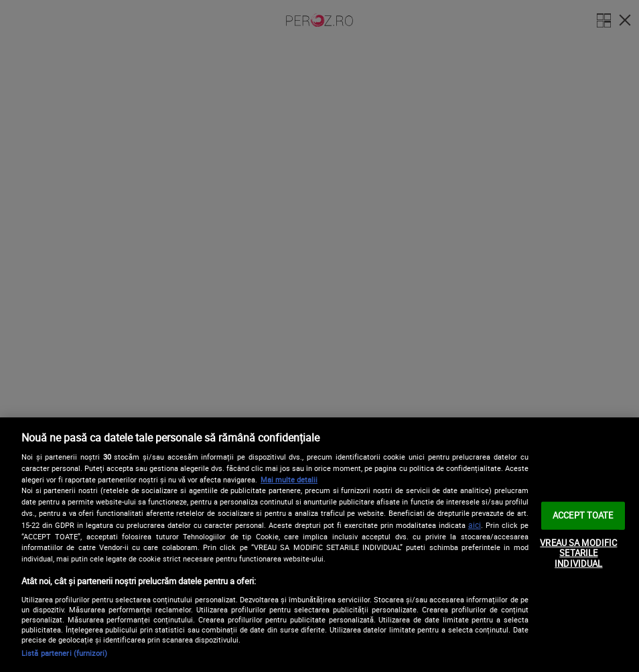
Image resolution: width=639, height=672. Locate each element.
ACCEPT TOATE (583, 515)
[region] (319, 545)
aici (475, 525)
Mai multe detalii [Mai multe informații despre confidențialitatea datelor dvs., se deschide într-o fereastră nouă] (289, 479)
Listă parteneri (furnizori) (64, 653)
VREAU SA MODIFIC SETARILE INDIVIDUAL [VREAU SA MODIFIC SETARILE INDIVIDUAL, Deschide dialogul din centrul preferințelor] (578, 552)
